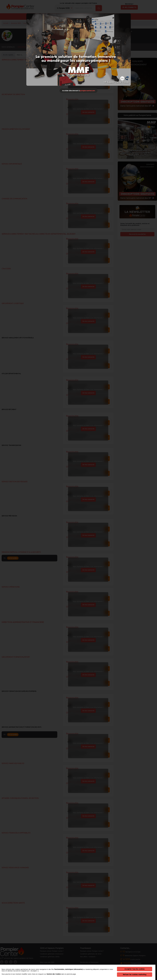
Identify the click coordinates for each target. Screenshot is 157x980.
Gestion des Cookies (54, 974)
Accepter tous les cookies (135, 969)
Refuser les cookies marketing (135, 974)
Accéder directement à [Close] (78, 91)
